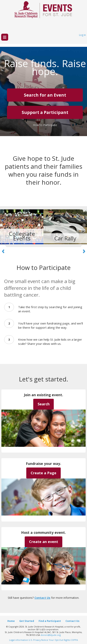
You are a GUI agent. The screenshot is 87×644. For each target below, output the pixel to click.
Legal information (19, 640)
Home (11, 621)
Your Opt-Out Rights (59, 640)
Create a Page (43, 473)
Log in (82, 35)
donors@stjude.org (51, 635)
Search (44, 404)
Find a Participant (50, 621)
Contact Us (42, 598)
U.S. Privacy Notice (38, 640)
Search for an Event (45, 95)
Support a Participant (45, 112)
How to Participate (45, 125)
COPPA (74, 640)
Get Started (27, 621)
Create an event (44, 542)
